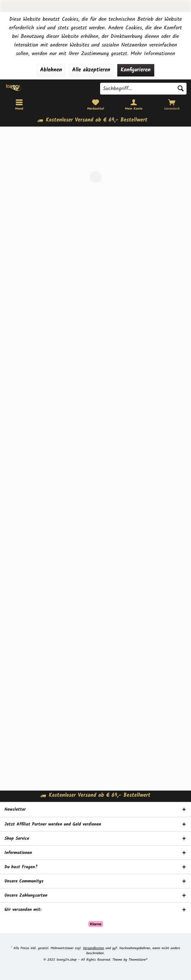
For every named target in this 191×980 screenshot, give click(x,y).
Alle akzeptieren (91, 70)
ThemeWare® (138, 960)
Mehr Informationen (153, 54)
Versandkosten (94, 948)
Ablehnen (51, 70)
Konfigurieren (136, 70)
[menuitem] (172, 105)
